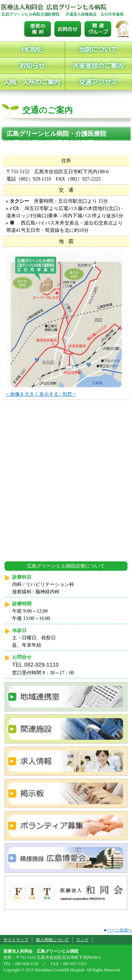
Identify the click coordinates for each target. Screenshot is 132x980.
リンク (82, 940)
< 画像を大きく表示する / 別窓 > (41, 394)
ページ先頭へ (118, 930)
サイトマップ (16, 940)
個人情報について (52, 940)
